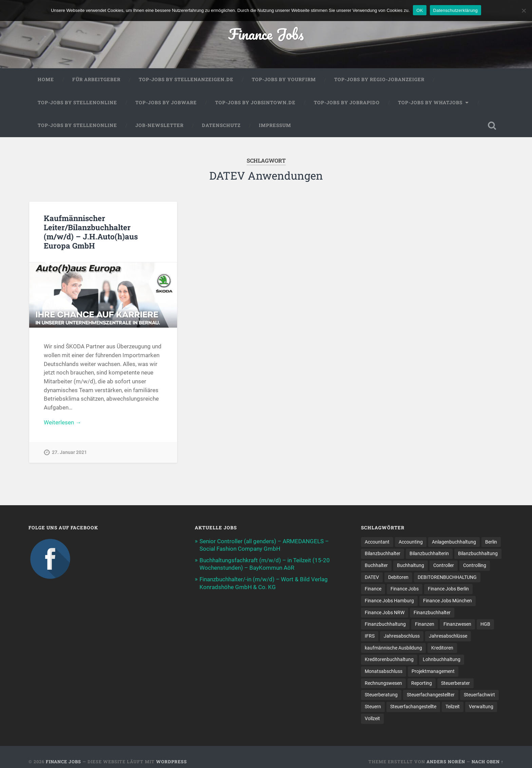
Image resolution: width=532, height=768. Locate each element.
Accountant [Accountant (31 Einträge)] (377, 542)
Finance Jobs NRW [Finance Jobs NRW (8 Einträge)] (385, 612)
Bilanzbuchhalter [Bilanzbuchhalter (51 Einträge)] (383, 553)
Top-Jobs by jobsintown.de (255, 103)
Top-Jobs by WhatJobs (430, 103)
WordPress (172, 762)
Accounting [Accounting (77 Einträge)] (411, 542)
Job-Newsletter (159, 125)
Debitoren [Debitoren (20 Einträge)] (398, 577)
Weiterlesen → (62, 422)
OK (420, 10)
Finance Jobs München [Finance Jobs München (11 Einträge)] (448, 601)
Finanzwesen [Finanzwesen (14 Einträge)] (457, 624)
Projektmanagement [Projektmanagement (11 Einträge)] (433, 671)
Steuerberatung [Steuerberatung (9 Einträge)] (381, 695)
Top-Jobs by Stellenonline (77, 103)
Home (46, 79)
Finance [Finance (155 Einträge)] (373, 589)
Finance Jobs (266, 34)
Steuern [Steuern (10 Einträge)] (373, 707)
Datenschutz (221, 125)
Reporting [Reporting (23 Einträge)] (422, 683)
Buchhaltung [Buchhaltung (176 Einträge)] (411, 565)
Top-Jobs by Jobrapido (347, 103)
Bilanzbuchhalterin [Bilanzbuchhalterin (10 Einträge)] (429, 553)
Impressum (275, 125)
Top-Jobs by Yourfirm (284, 79)
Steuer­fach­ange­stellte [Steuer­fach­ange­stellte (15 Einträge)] (413, 707)
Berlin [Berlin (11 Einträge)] (491, 542)
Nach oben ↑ (488, 762)
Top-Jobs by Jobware (166, 103)
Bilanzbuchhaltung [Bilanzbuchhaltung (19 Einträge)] (478, 553)
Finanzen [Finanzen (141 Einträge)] (425, 624)
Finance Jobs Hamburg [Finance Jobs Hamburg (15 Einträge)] (389, 601)
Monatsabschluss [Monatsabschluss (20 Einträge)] (384, 671)
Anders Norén (446, 762)
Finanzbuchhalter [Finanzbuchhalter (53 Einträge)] (432, 612)
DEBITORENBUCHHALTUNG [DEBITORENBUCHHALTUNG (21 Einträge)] (447, 577)
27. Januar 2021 (69, 452)
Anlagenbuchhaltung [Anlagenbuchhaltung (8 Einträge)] (454, 542)
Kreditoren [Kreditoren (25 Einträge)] (442, 648)
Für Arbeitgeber (96, 79)
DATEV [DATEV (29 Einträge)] (372, 577)
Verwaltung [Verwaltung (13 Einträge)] (481, 707)
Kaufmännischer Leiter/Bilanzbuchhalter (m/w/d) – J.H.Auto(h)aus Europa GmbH (91, 232)
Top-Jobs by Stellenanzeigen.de (186, 79)
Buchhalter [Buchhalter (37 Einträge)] (376, 565)
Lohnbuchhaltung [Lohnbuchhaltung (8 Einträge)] (442, 659)
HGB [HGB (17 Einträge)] (485, 624)
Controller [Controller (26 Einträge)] (444, 565)
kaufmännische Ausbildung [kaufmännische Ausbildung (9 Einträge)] (393, 648)
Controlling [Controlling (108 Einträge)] (475, 565)
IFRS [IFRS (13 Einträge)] (370, 636)
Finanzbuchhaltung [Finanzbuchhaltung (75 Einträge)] (385, 624)
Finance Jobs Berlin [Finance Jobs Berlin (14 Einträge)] (448, 589)
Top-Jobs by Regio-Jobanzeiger (379, 79)
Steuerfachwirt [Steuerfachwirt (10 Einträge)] (479, 695)
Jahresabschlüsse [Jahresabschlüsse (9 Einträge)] (448, 636)
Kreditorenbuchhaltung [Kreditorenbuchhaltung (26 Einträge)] (389, 659)
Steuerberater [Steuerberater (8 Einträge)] (455, 683)
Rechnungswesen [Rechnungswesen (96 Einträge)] (383, 683)
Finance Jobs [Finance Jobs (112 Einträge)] (405, 589)
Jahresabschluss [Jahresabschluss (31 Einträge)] (402, 636)
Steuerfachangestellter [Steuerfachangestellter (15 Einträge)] (431, 695)
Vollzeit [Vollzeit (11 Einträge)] (372, 718)
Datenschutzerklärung (455, 10)
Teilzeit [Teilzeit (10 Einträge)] (453, 707)
